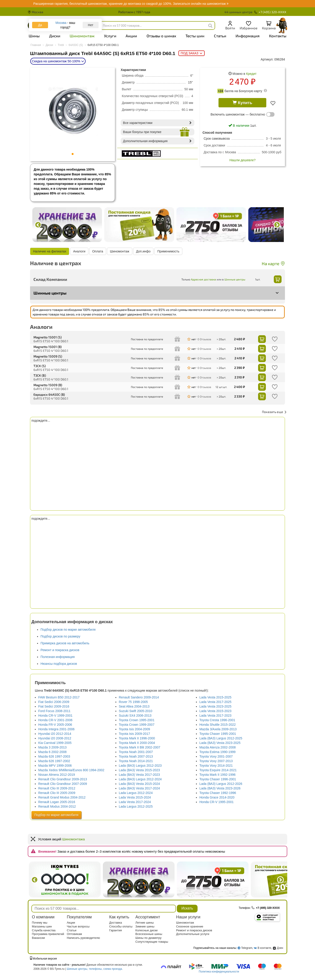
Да (40, 25)
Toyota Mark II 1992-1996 (217, 775)
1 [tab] (73, 154)
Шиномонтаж (82, 36)
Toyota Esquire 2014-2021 (218, 770)
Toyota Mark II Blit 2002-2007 (140, 747)
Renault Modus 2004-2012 (57, 806)
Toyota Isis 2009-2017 (134, 734)
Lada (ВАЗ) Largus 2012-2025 (221, 738)
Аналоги (79, 251)
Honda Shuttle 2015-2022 (218, 725)
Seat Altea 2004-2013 (134, 706)
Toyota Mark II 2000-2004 (137, 743)
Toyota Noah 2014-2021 (136, 761)
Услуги (110, 36)
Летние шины (145, 923)
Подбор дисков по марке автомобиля (68, 630)
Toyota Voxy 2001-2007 (216, 756)
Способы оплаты (121, 926)
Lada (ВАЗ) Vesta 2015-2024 (139, 784)
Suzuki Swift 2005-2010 (136, 711)
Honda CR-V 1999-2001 (55, 715)
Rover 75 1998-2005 (133, 702)
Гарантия (116, 930)
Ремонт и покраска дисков (60, 650)
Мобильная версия (43, 959)
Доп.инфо (143, 251)
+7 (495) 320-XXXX (270, 12)
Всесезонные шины (149, 934)
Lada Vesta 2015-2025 (215, 697)
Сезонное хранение (190, 926)
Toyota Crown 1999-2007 (137, 725)
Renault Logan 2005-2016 (57, 802)
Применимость (168, 251)
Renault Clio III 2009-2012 (57, 788)
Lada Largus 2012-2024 (136, 793)
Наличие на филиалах (50, 251)
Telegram (247, 948)
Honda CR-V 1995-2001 (216, 802)
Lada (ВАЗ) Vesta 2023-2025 (220, 743)
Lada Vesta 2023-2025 (215, 706)
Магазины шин (42, 926)
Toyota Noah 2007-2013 (136, 756)
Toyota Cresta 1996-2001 (217, 720)
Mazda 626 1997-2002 (54, 761)
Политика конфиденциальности (219, 972)
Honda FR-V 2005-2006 (55, 725)
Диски (55, 36)
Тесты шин (195, 36)
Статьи (220, 36)
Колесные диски (147, 930)
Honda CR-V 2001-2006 (55, 720)
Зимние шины (145, 926)
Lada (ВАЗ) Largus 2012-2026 (221, 784)
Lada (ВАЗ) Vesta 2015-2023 (139, 770)
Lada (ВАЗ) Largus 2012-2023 (140, 766)
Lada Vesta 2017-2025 (215, 702)
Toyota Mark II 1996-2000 (137, 738)
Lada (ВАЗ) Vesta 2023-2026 (220, 788)
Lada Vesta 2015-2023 (215, 711)
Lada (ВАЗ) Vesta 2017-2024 (139, 788)
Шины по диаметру (149, 938)
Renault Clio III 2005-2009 (57, 793)
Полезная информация (58, 657)
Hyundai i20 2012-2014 (55, 734)
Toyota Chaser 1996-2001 (218, 779)
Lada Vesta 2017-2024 (135, 802)
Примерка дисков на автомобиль (65, 643)
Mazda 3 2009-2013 (52, 747)
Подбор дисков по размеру (60, 636)
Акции (131, 36)
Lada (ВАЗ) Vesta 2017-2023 (139, 775)
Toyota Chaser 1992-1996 (218, 793)
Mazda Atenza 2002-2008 (218, 747)
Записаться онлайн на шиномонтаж (131, 4)
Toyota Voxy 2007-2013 (216, 761)
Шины (34, 36)
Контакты (278, 36)
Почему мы (40, 923)
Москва (36, 12)
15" (190, 82)
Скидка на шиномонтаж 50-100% (58, 61)
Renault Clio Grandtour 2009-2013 (63, 779)
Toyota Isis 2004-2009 (134, 729)
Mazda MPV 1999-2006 (55, 766)
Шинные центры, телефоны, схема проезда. (95, 969)
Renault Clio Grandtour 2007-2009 (63, 784)
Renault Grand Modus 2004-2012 (62, 797)
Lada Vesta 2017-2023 (215, 715)
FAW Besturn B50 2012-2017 (59, 697)
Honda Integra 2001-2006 (56, 729)
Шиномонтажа (73, 839)
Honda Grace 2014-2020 (217, 797)
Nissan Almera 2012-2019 (57, 775)
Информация (248, 36)
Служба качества (44, 930)
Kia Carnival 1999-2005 (55, 743)
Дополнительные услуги (193, 934)
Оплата (98, 251)
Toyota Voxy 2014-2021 (216, 766)
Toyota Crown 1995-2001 (137, 720)
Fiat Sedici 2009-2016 (54, 706)
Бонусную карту (250, 91)
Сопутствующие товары (152, 942)
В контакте (264, 948)
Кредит (251, 74)
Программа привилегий (48, 934)
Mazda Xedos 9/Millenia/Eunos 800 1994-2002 (71, 770)
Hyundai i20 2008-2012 (55, 738)
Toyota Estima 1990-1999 (217, 752)
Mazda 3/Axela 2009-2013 (218, 729)
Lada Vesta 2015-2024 (135, 797)
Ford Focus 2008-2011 (54, 711)
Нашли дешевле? (243, 160)
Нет (91, 25)
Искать (187, 908)
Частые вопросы (78, 926)
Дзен (278, 948)
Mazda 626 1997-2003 (54, 756)
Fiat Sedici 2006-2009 (54, 702)
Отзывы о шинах (161, 36)
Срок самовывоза (217, 139)
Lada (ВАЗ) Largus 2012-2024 (140, 779)
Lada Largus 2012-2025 (136, 806)
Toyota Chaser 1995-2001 (218, 734)
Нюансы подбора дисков (59, 664)
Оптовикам (74, 934)
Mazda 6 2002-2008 (52, 752)
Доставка (116, 923)
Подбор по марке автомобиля (56, 815)
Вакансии (38, 938)
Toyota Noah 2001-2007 (136, 752)
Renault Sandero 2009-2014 (139, 697)
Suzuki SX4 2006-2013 (135, 715)
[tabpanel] (73, 111)
